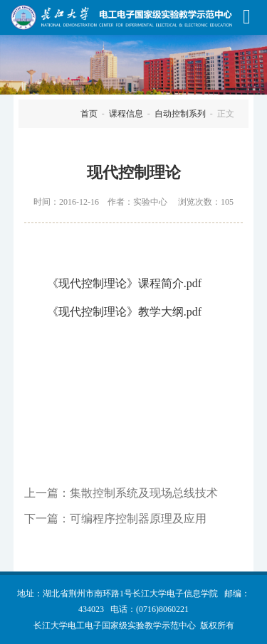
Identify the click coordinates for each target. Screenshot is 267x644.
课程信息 (126, 114)
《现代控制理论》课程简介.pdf (124, 283)
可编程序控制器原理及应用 (138, 519)
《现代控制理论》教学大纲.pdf (124, 312)
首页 (89, 114)
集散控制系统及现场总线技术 (144, 493)
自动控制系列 (180, 114)
